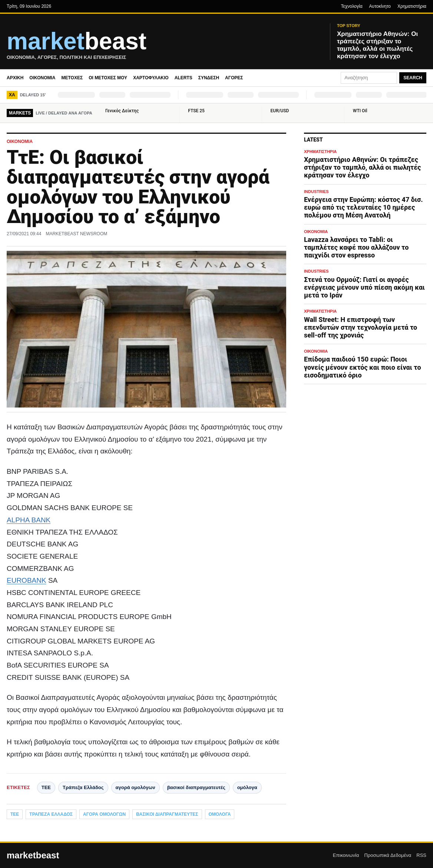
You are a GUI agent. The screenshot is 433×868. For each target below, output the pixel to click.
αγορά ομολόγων (135, 787)
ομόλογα (247, 787)
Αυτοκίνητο (380, 6)
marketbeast (33, 855)
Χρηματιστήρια (412, 6)
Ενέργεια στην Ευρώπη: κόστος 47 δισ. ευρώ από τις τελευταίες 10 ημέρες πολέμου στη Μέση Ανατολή (363, 207)
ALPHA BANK (29, 520)
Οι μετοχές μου (108, 78)
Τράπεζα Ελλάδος (83, 787)
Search (413, 78)
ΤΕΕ (46, 787)
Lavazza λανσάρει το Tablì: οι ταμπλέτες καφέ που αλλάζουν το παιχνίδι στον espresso (356, 247)
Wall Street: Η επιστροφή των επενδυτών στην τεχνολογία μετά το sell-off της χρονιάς (361, 327)
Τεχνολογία (351, 6)
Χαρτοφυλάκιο (151, 78)
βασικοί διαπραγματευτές (196, 787)
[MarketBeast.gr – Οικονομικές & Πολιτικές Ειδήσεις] (164, 45)
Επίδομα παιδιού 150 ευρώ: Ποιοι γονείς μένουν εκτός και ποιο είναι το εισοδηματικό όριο (363, 367)
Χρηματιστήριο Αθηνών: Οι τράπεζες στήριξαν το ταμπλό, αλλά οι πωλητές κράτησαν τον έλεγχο (362, 167)
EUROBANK (27, 580)
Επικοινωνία (346, 855)
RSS (421, 855)
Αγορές (234, 78)
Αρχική (15, 78)
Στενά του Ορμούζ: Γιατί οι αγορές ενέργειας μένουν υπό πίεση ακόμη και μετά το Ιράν (364, 287)
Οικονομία (42, 78)
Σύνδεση (209, 78)
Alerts (184, 78)
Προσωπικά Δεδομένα (388, 855)
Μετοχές (72, 78)
